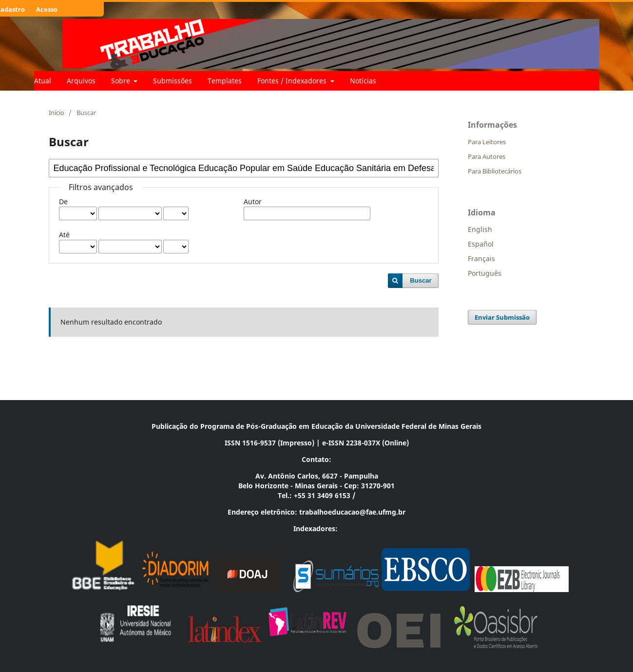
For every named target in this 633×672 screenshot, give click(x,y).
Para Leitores (487, 142)
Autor (253, 202)
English (480, 229)
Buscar (421, 280)
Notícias (363, 81)
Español (481, 244)
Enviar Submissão (502, 317)
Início (57, 113)
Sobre (122, 81)
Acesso (47, 9)
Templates (225, 81)
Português (485, 273)
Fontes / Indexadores (293, 81)
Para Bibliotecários (495, 171)
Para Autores (487, 156)
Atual (43, 81)
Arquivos (81, 81)
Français (481, 259)
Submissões (173, 81)
